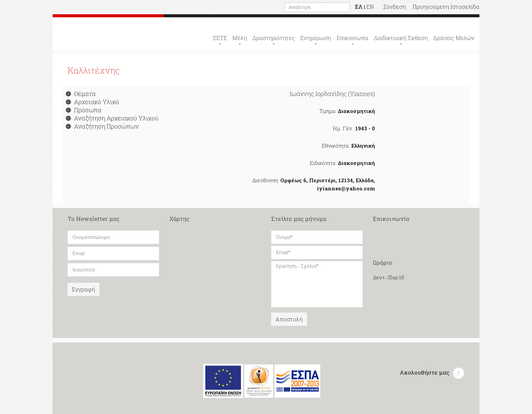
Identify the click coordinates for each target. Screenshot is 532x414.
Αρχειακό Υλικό (92, 102)
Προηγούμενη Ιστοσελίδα (446, 7)
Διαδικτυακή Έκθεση (401, 38)
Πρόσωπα (84, 110)
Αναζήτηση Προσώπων (102, 126)
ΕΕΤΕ (220, 38)
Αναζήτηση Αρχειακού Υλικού (112, 118)
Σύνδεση (395, 7)
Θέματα (81, 94)
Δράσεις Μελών (454, 38)
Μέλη (240, 38)
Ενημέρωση (316, 38)
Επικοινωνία (353, 38)
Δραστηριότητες (274, 38)
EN (370, 7)
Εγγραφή (83, 289)
